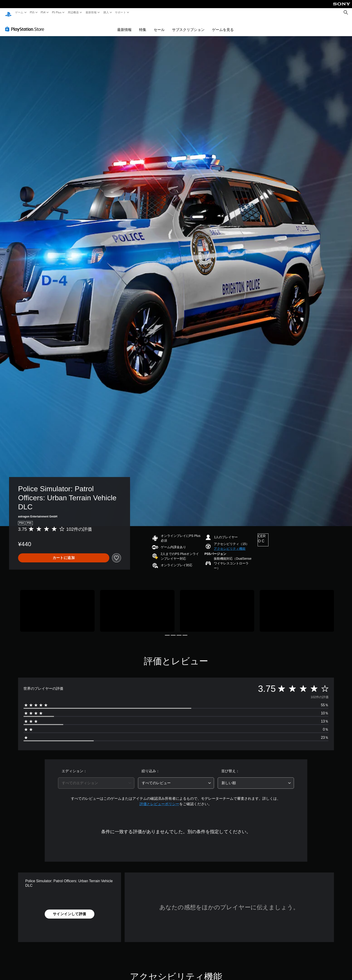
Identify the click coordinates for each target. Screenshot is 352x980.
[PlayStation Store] (26, 25)
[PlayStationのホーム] (8, 13)
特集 (143, 25)
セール (159, 25)
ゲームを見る (223, 25)
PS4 (43, 12)
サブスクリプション (188, 25)
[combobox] (96, 779)
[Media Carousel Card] (57, 607)
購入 (106, 12)
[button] (230, 544)
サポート (120, 12)
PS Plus (56, 12)
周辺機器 (73, 12)
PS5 (32, 12)
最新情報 (91, 12)
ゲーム (19, 12)
